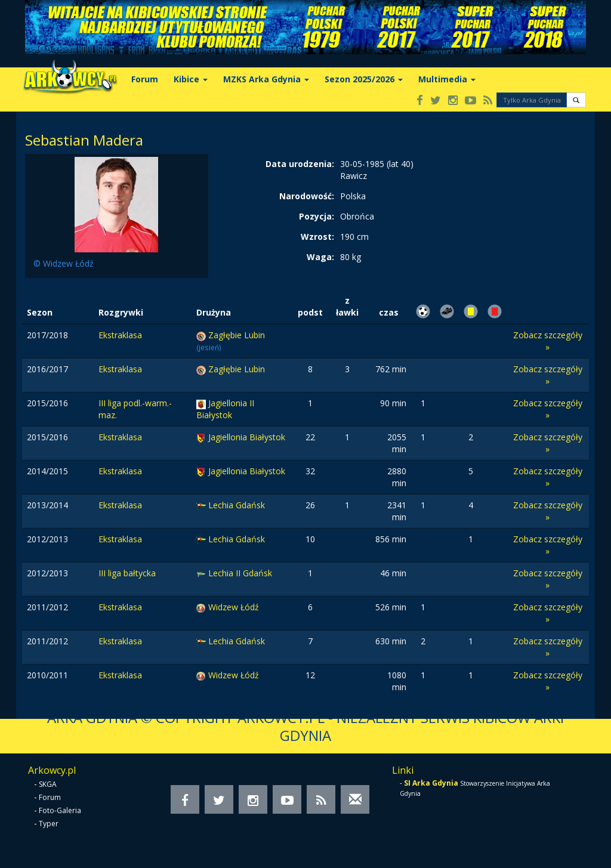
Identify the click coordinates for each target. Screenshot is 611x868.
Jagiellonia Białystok (247, 437)
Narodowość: (307, 196)
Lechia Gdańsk (237, 505)
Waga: (320, 257)
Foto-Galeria (60, 810)
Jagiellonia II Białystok (225, 409)
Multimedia (447, 79)
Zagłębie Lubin (237, 335)
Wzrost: (317, 237)
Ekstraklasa (120, 335)
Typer (49, 824)
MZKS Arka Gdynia (266, 79)
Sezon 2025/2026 (364, 79)
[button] (576, 100)
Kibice (191, 79)
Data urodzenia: (300, 164)
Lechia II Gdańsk (240, 573)
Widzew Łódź (234, 607)
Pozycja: (317, 216)
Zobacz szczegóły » (548, 341)
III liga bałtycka (127, 573)
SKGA (48, 784)
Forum (145, 79)
